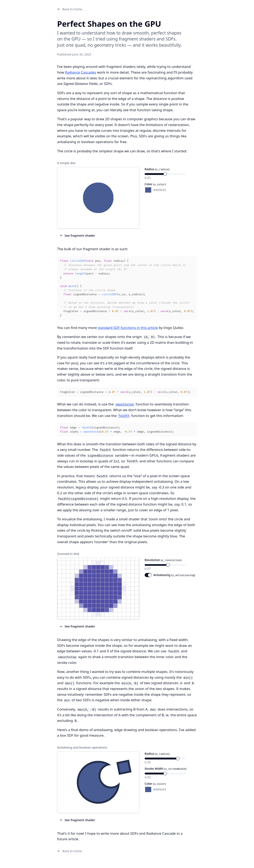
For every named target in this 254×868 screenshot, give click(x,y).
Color (155, 184)
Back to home (70, 9)
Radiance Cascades (80, 72)
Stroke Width (166, 768)
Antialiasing (174, 575)
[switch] (148, 575)
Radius (157, 169)
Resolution (163, 560)
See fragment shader (77, 235)
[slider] (165, 174)
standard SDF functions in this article (128, 328)
